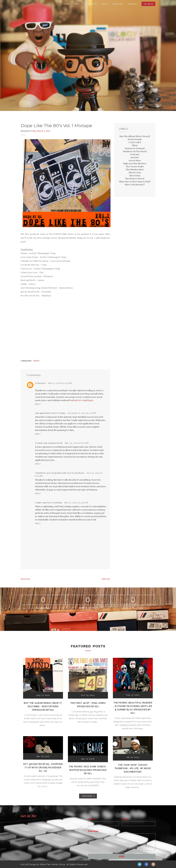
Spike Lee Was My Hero (135, 164)
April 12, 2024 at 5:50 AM (76, 503)
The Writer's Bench (135, 179)
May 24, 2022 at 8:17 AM (77, 443)
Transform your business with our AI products (60, 473)
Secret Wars (135, 161)
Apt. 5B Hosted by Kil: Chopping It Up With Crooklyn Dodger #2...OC (43, 768)
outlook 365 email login (82, 400)
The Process (135, 173)
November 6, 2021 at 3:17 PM (82, 413)
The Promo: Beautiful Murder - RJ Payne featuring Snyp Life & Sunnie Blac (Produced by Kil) (133, 708)
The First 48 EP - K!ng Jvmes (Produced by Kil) (88, 705)
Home (67, 4)
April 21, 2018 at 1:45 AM (60, 383)
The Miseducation (135, 170)
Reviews (132, 4)
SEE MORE (87, 796)
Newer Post (25, 579)
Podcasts (91, 4)
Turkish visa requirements (49, 443)
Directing (118, 4)
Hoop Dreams (135, 139)
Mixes (105, 4)
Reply (38, 404)
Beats (78, 4)
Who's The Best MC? (135, 185)
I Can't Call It (135, 142)
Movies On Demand (135, 148)
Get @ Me (148, 4)
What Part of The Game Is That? (135, 182)
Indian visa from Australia (48, 503)
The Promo (135, 176)
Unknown (40, 383)
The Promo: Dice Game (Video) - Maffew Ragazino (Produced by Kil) (88, 770)
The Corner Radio (135, 167)
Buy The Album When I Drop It (135, 136)
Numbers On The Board (135, 151)
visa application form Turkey (50, 413)
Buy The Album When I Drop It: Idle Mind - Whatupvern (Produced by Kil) (43, 706)
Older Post (106, 579)
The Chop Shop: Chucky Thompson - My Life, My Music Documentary (133, 768)
